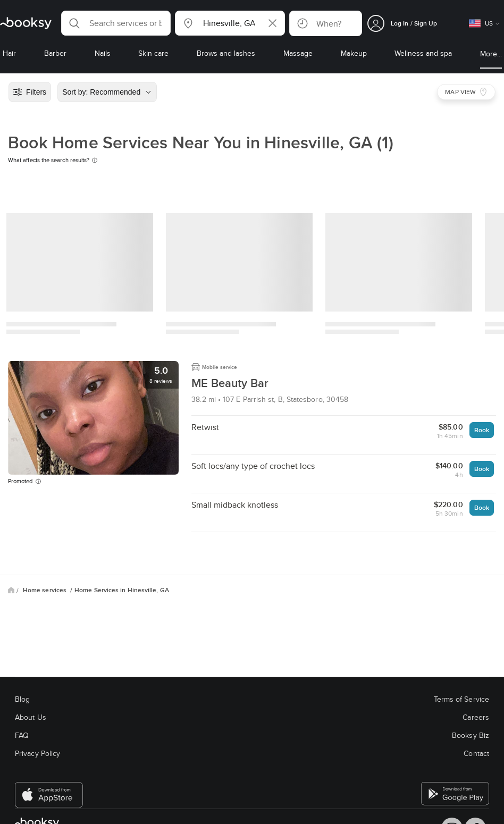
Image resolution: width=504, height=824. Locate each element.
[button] (116, 23)
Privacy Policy (37, 753)
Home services (45, 590)
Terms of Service (461, 699)
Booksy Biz (471, 735)
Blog (22, 699)
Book (482, 430)
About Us (31, 717)
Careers (476, 717)
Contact (476, 753)
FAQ (22, 735)
